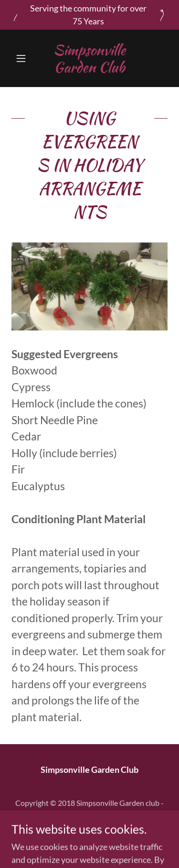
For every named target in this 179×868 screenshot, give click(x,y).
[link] (89, 58)
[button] (23, 58)
